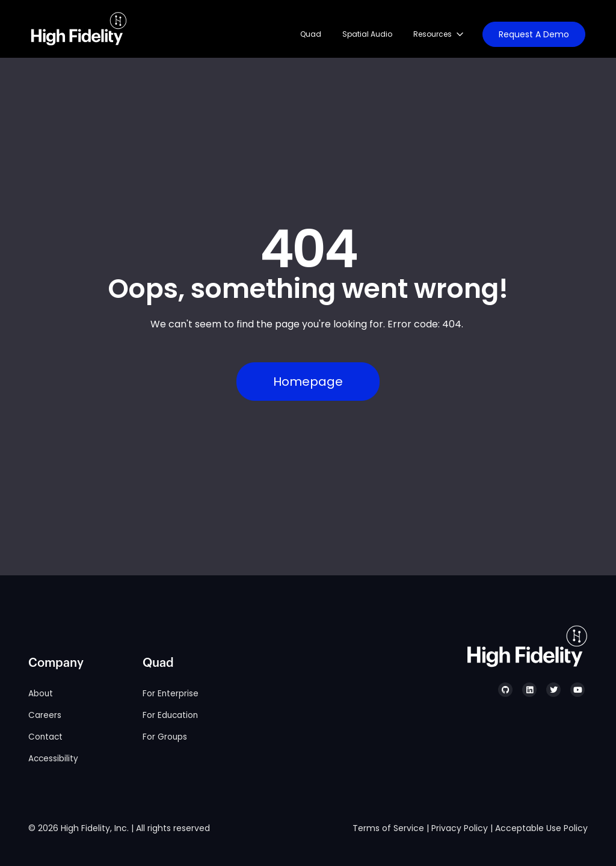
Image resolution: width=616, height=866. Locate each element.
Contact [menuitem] (45, 737)
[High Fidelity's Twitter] (553, 690)
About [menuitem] (41, 694)
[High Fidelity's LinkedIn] (529, 690)
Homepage (308, 382)
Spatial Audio (367, 34)
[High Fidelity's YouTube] (577, 690)
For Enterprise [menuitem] (171, 694)
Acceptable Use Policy (541, 828)
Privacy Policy (460, 828)
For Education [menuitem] (170, 715)
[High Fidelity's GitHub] (505, 690)
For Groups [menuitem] (165, 737)
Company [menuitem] (56, 663)
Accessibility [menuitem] (53, 759)
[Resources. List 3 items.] (443, 34)
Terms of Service (388, 828)
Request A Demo (534, 34)
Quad (311, 34)
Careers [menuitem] (45, 715)
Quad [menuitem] (158, 663)
